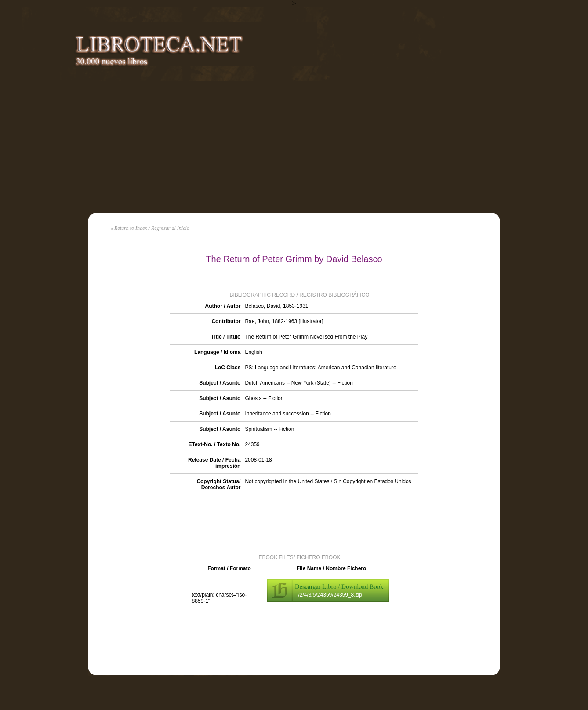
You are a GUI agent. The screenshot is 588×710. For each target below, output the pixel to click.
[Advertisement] (294, 147)
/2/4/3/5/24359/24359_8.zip (330, 595)
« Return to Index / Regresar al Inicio (150, 228)
